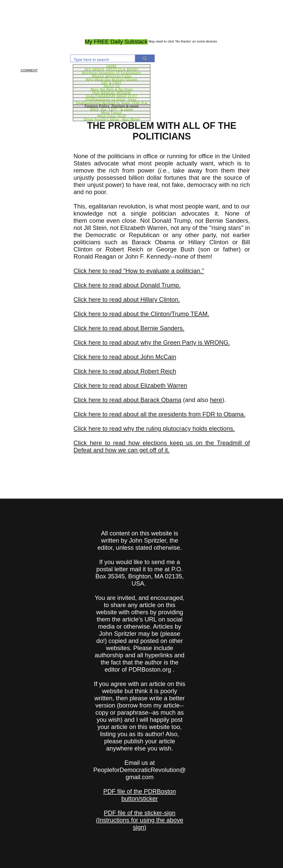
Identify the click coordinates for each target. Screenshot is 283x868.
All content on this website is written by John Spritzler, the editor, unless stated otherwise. (140, 540)
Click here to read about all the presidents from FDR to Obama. (160, 414)
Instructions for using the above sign (141, 824)
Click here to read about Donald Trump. (127, 285)
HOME (111, 66)
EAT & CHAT (111, 83)
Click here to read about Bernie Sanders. (129, 328)
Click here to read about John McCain (125, 357)
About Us (112, 86)
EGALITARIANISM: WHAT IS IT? (112, 96)
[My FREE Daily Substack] (116, 42)
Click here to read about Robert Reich (125, 371)
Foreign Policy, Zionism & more (112, 106)
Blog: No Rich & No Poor (112, 89)
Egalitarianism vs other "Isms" (111, 99)
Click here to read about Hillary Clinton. (127, 299)
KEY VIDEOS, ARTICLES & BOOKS (111, 69)
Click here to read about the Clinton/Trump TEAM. (141, 314)
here (216, 400)
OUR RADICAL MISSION (112, 93)
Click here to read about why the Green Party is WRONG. (152, 342)
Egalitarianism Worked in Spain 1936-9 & (112, 103)
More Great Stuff (112, 116)
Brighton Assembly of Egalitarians (112, 73)
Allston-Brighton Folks (112, 76)
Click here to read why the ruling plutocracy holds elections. (154, 428)
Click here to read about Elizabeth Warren (131, 385)
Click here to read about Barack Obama (128, 400)
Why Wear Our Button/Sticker (112, 79)
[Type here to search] (99, 60)
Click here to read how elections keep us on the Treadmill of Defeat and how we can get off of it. (162, 446)
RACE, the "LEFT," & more (111, 109)
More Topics (111, 113)
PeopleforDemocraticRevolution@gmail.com (140, 773)
